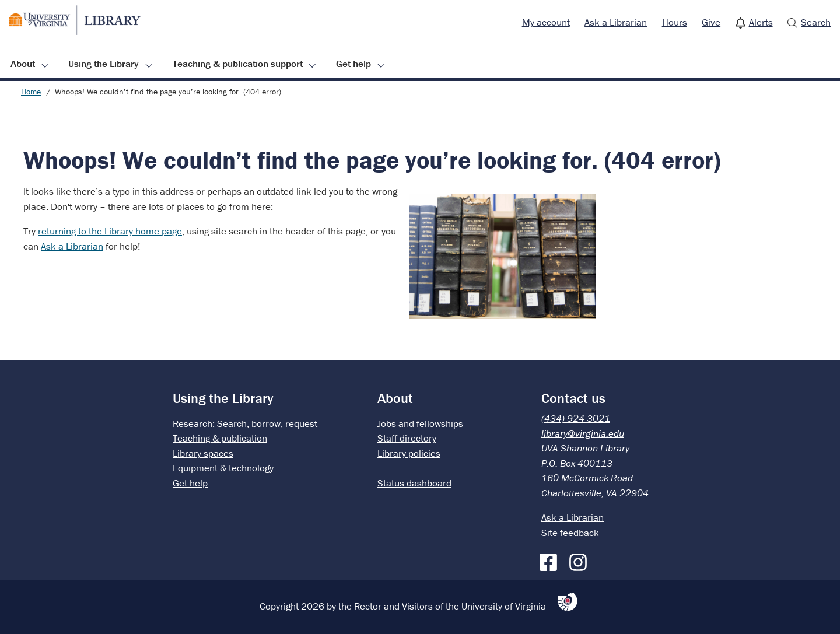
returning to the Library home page (110, 231)
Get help (353, 64)
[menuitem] (546, 23)
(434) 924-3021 (576, 418)
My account (546, 22)
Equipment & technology (223, 468)
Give (711, 22)
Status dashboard (414, 483)
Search (816, 22)
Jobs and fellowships (420, 423)
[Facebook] (551, 560)
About (23, 64)
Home (31, 92)
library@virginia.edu (583, 433)
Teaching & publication (220, 438)
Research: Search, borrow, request (245, 423)
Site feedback (570, 533)
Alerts (761, 22)
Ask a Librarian (616, 22)
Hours (675, 22)
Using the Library (104, 64)
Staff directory (407, 438)
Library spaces (203, 453)
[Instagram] (581, 560)
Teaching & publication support (238, 64)
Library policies (409, 453)
